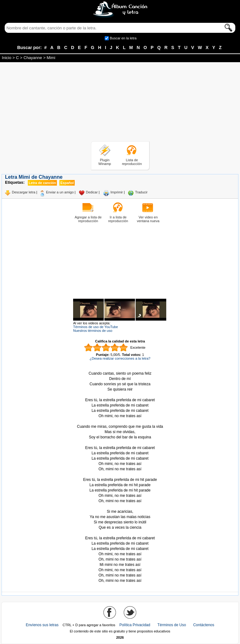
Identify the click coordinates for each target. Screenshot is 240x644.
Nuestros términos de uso (93, 331)
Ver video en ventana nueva (148, 219)
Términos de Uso (172, 625)
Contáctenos (204, 625)
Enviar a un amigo (60, 192)
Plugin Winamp (105, 162)
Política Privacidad (135, 625)
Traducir (141, 192)
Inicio (7, 58)
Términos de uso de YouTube (95, 327)
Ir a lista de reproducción (118, 219)
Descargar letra (24, 192)
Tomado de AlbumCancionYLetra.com (120, 533)
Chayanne (33, 58)
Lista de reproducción (132, 162)
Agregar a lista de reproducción (88, 219)
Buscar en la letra (123, 38)
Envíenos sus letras (42, 625)
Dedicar (92, 192)
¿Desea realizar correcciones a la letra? (120, 358)
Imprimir (117, 192)
